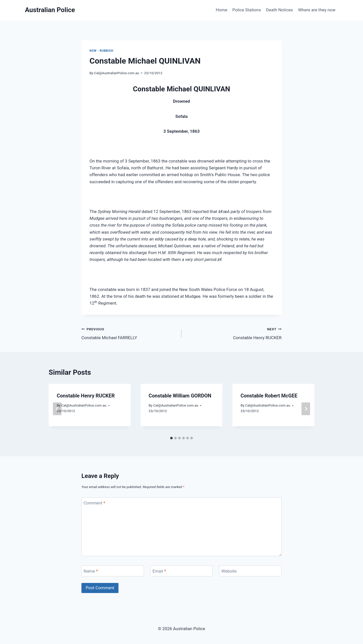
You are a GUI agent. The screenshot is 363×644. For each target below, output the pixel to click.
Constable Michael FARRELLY (129, 333)
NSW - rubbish (101, 51)
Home (222, 10)
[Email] (181, 571)
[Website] (250, 571)
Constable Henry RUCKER (234, 333)
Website (229, 571)
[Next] (306, 409)
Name (91, 571)
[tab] (171, 438)
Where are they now (317, 10)
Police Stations (247, 10)
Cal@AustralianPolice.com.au (117, 73)
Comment (95, 503)
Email (159, 571)
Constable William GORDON (180, 396)
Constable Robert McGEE (269, 396)
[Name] (113, 571)
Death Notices (279, 10)
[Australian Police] (50, 10)
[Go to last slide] (57, 409)
